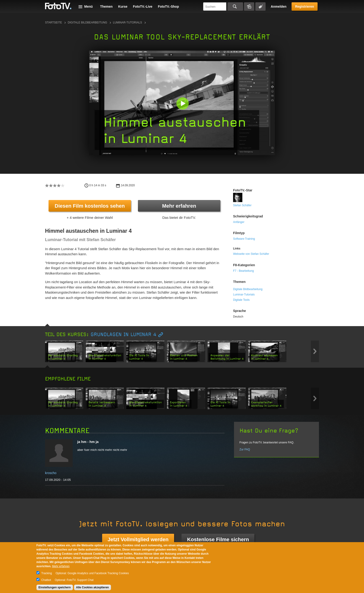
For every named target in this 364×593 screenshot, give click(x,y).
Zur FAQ (245, 449)
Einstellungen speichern (55, 587)
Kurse (123, 7)
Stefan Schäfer (242, 205)
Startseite (54, 23)
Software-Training (244, 239)
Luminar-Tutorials (128, 23)
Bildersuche (249, 7)
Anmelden (279, 7)
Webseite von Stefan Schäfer (251, 254)
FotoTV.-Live (143, 7)
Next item (315, 351)
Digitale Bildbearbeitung (88, 23)
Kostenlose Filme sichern (218, 539)
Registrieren (305, 7)
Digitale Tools (241, 300)
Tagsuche (260, 7)
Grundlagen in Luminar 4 (123, 335)
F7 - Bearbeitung (243, 271)
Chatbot (46, 580)
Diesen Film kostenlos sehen (90, 206)
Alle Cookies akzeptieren (93, 587)
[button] (183, 104)
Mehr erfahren (179, 206)
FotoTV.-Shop (168, 7)
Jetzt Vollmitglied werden (138, 539)
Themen (106, 7)
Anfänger (239, 222)
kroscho (51, 473)
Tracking (47, 573)
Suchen (235, 7)
